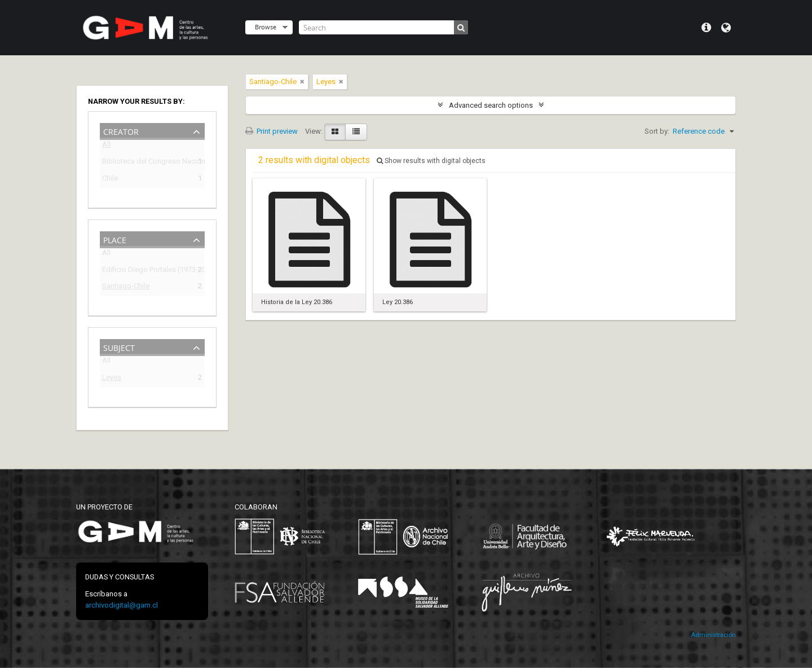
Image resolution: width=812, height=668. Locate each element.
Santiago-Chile (126, 287)
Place (115, 239)
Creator (121, 131)
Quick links (706, 28)
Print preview (272, 131)
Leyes (112, 379)
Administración (713, 635)
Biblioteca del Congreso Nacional (144, 163)
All (106, 146)
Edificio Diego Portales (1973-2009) (144, 271)
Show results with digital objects (431, 161)
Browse (266, 27)
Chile (110, 180)
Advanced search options (491, 105)
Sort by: (657, 131)
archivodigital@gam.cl (122, 605)
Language (726, 28)
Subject (119, 347)
